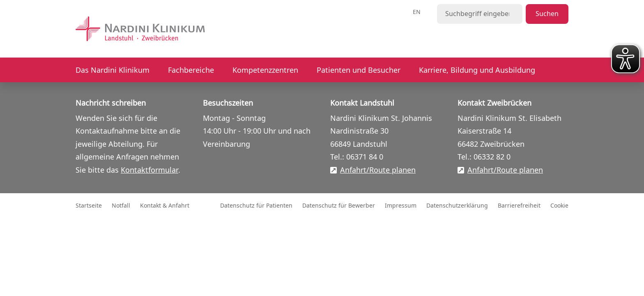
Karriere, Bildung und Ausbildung (477, 70)
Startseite (89, 206)
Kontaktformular (149, 170)
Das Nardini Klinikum (113, 70)
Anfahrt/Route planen (378, 170)
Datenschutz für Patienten (256, 206)
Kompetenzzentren (265, 70)
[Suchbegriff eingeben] (480, 14)
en (417, 12)
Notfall (121, 206)
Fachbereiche (191, 70)
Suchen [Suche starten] (547, 14)
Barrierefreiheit (519, 206)
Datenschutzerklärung (457, 206)
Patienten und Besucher (359, 70)
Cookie (559, 206)
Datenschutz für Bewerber (339, 206)
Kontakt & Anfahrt (165, 206)
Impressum (401, 206)
